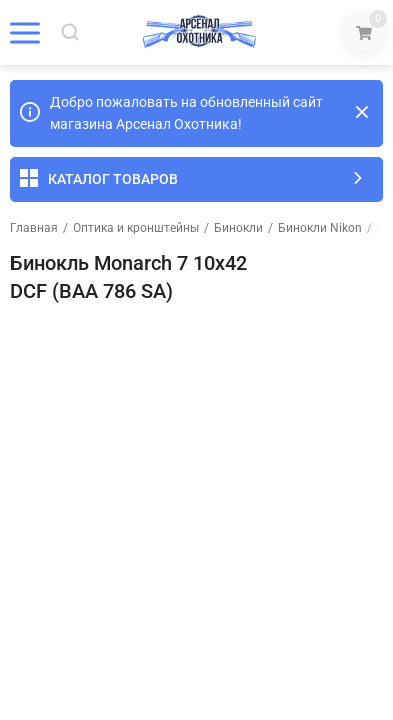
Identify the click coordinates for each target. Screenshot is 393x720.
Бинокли (238, 228)
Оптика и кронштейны (136, 228)
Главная (34, 228)
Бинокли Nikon (320, 228)
